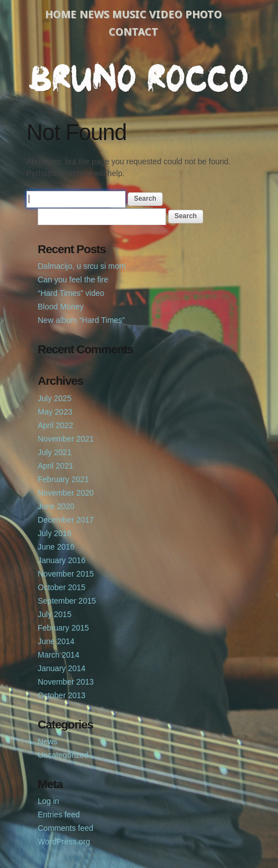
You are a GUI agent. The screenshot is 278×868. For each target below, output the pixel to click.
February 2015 (63, 628)
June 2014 (56, 641)
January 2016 (62, 560)
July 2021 (55, 452)
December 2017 (66, 520)
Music (129, 14)
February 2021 (63, 479)
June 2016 (56, 547)
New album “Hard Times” (81, 320)
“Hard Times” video (71, 293)
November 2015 (66, 574)
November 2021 (66, 439)
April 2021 (55, 466)
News (94, 14)
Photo (203, 14)
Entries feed (59, 815)
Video (166, 14)
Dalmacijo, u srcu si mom (82, 266)
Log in (48, 801)
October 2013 (62, 695)
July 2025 (55, 398)
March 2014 (59, 655)
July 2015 (55, 614)
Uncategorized (63, 755)
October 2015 (62, 587)
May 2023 (55, 412)
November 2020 (66, 493)
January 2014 (62, 668)
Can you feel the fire (73, 280)
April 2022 (55, 425)
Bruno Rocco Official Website (139, 77)
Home (61, 14)
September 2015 (67, 601)
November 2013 (66, 682)
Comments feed (66, 828)
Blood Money (61, 307)
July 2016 (55, 533)
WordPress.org (64, 842)
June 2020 (56, 506)
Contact (133, 32)
